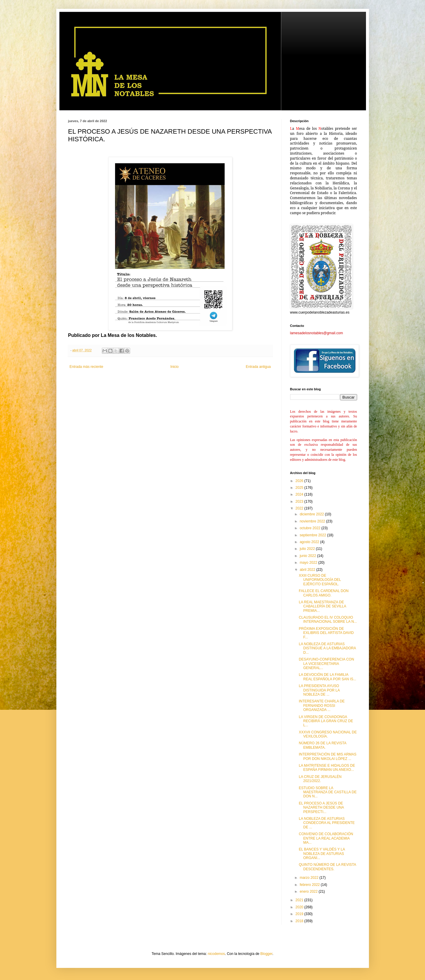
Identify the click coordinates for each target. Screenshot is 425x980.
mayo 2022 (309, 563)
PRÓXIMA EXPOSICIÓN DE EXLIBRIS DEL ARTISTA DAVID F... (326, 633)
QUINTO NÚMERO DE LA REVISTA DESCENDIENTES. (327, 867)
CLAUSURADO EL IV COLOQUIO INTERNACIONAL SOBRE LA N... (328, 620)
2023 (300, 502)
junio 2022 (308, 556)
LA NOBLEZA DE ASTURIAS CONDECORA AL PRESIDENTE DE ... (327, 823)
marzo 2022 (309, 878)
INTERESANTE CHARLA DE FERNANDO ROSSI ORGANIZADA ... (322, 705)
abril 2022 (308, 570)
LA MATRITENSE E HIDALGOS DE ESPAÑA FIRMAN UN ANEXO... (327, 768)
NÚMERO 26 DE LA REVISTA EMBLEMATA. (322, 745)
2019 (300, 914)
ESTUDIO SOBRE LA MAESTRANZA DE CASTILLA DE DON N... (328, 792)
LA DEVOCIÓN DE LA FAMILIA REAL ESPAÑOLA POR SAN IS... (327, 677)
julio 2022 (308, 549)
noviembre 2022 (313, 521)
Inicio (174, 367)
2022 (300, 508)
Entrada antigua (258, 367)
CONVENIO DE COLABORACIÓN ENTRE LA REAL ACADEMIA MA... (326, 838)
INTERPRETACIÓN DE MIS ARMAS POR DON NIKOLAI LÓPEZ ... (327, 756)
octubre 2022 (310, 528)
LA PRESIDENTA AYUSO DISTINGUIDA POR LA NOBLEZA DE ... (319, 690)
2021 (300, 900)
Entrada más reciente (86, 367)
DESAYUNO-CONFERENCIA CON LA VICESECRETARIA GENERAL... (326, 664)
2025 (300, 488)
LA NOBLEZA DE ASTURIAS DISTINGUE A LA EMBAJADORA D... (327, 648)
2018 (300, 921)
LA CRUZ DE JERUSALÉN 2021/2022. (320, 779)
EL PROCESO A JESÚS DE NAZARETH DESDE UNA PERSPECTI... (321, 808)
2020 (300, 907)
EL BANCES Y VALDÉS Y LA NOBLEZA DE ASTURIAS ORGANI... (322, 854)
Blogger (266, 954)
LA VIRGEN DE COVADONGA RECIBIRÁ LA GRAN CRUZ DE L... (326, 721)
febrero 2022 (310, 885)
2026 (300, 481)
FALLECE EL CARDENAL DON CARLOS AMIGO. (324, 593)
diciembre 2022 (312, 514)
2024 (300, 494)
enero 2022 (309, 891)
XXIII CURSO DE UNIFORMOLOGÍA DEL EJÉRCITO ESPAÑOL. (320, 580)
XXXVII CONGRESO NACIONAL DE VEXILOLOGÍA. (328, 734)
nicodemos (216, 954)
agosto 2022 (310, 542)
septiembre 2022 (313, 535)
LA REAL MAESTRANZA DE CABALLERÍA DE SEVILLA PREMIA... (322, 606)
